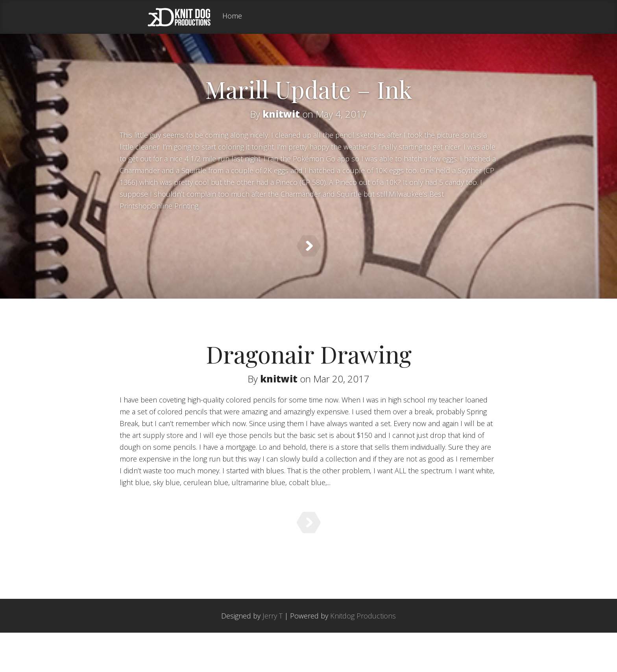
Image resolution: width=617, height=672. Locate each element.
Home (232, 16)
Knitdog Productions (363, 655)
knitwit (281, 114)
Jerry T (272, 655)
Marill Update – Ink (309, 89)
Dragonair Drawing (309, 368)
